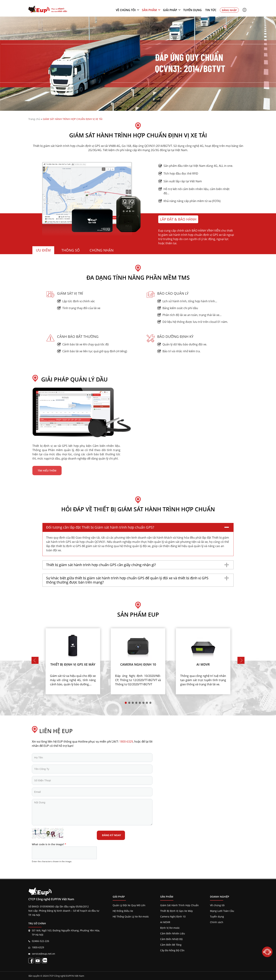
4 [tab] (136, 703)
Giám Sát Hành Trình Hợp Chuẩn (179, 905)
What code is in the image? (49, 844)
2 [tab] (129, 703)
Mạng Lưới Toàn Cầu (222, 911)
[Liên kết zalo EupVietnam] (44, 961)
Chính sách (217, 922)
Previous (35, 660)
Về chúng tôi (126, 10)
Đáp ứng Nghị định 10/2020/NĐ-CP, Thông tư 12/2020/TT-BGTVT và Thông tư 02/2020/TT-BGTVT (138, 680)
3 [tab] (133, 703)
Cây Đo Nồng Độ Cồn (172, 950)
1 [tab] (126, 703)
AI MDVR (165, 922)
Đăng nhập (229, 10)
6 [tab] (143, 703)
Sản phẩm (149, 10)
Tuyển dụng (192, 10)
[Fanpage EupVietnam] (31, 961)
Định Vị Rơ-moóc (170, 928)
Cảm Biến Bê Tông (171, 945)
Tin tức (211, 10)
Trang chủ (34, 119)
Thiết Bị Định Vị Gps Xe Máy (176, 911)
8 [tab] (150, 703)
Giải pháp (170, 10)
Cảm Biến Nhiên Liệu (173, 933)
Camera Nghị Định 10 (173, 917)
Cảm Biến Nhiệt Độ (171, 939)
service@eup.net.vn (43, 954)
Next (241, 660)
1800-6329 (38, 947)
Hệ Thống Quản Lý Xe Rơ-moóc (131, 917)
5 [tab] (140, 703)
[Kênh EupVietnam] (38, 961)
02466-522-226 (40, 941)
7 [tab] (147, 703)
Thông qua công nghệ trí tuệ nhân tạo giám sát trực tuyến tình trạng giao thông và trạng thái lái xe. (203, 680)
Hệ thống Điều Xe (123, 911)
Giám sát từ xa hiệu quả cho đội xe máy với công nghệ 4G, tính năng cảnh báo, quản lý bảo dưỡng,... (73, 680)
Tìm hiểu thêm (47, 471)
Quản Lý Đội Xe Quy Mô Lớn (129, 905)
